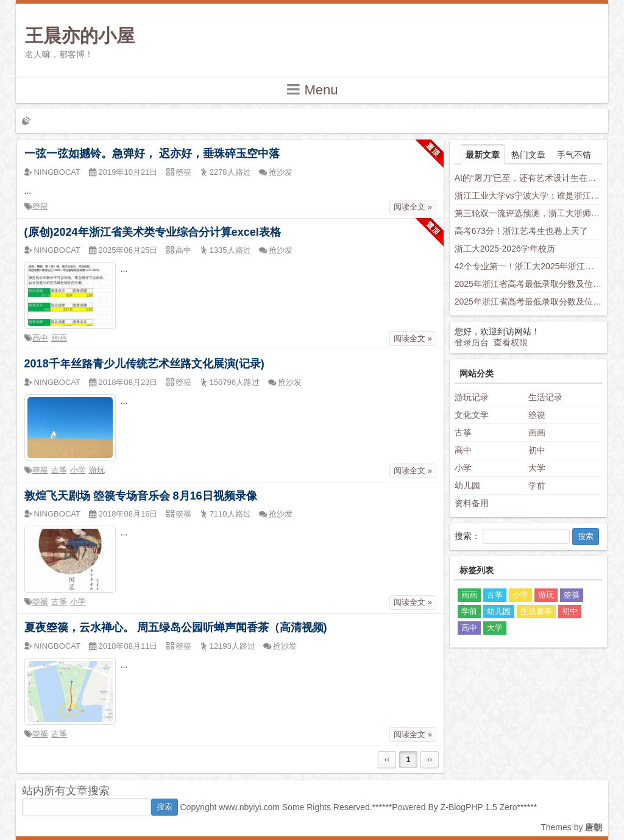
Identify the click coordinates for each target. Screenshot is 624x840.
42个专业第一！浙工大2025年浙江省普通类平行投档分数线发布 (529, 266)
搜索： (467, 536)
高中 (40, 338)
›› (430, 759)
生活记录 (545, 397)
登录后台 (472, 342)
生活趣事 (536, 611)
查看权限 (511, 342)
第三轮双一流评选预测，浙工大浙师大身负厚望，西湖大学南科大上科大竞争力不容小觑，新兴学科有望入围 (529, 213)
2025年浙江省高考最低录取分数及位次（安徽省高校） (529, 302)
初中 (537, 450)
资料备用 (472, 503)
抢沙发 (281, 172)
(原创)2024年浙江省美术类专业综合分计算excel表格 (153, 232)
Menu (312, 89)
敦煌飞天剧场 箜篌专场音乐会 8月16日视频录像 (141, 496)
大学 (537, 468)
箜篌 (40, 206)
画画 (59, 338)
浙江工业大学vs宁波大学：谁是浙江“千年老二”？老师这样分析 (529, 196)
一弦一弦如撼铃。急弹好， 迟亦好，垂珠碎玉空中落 (152, 154)
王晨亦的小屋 (80, 36)
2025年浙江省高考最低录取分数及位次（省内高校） (529, 284)
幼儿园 (467, 485)
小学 (78, 470)
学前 (537, 485)
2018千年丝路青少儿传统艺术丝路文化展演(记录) (144, 364)
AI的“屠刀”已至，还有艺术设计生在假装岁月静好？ (529, 178)
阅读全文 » (413, 207)
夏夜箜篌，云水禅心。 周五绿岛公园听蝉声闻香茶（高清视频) (176, 627)
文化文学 (472, 415)
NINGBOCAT (57, 172)
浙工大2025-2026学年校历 (505, 249)
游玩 (97, 470)
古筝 (59, 470)
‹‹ (387, 759)
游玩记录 (472, 397)
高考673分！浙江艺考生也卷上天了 (521, 231)
